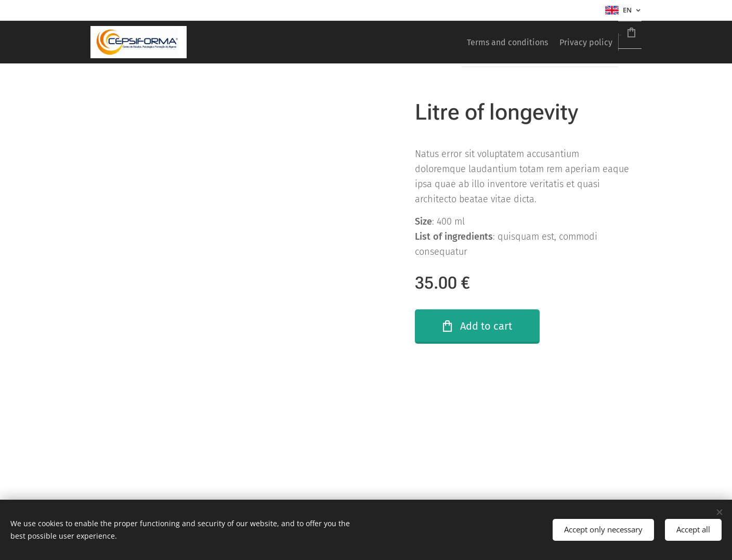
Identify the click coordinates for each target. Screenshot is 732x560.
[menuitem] (475, 42)
